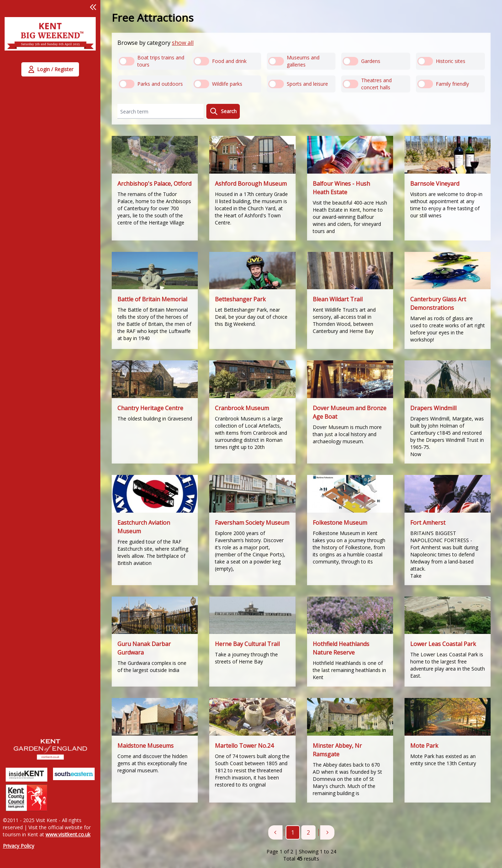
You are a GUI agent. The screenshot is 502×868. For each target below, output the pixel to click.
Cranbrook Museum (242, 408)
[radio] (152, 61)
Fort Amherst (428, 523)
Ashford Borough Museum (251, 184)
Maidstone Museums (146, 746)
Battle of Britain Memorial (152, 299)
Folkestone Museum (340, 523)
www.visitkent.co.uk (68, 834)
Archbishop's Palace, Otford (154, 184)
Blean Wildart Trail (338, 299)
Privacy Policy (19, 846)
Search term (134, 112)
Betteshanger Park (240, 299)
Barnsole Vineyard (435, 184)
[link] (50, 38)
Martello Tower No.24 (244, 746)
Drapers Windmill (433, 408)
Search (223, 111)
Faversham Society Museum (252, 523)
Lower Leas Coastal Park (443, 644)
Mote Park (424, 746)
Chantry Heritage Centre (150, 408)
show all (183, 43)
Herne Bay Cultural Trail (247, 644)
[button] (93, 7)
